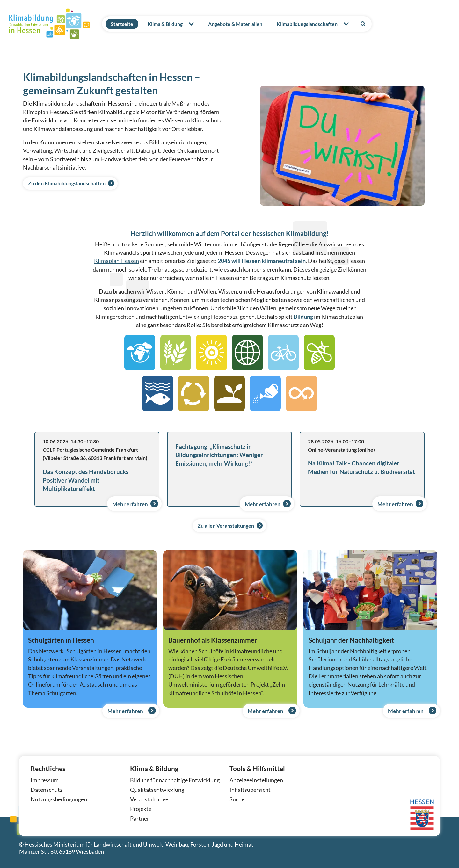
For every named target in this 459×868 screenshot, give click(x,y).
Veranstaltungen (151, 799)
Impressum (45, 780)
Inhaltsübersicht (250, 790)
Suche (237, 799)
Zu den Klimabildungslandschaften (67, 183)
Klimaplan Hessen (117, 261)
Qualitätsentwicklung (157, 790)
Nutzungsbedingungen (59, 799)
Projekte (141, 809)
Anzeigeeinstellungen (256, 780)
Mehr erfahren (136, 503)
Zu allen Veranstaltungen (226, 525)
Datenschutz (47, 790)
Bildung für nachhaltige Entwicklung (175, 780)
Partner (140, 818)
